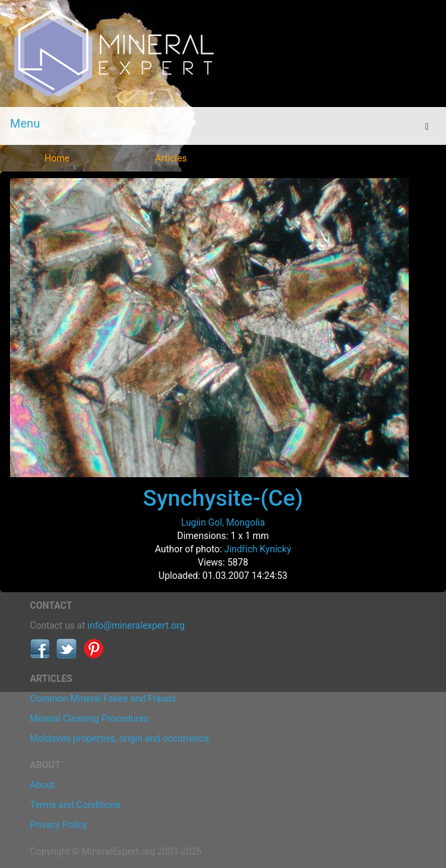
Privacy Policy (58, 825)
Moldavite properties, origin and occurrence (119, 738)
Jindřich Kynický (258, 549)
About (42, 785)
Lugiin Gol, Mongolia (223, 522)
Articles (171, 158)
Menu (25, 123)
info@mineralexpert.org (136, 625)
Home (57, 158)
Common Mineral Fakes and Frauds (103, 699)
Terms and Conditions (75, 805)
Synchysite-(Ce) (223, 498)
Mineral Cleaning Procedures (89, 718)
